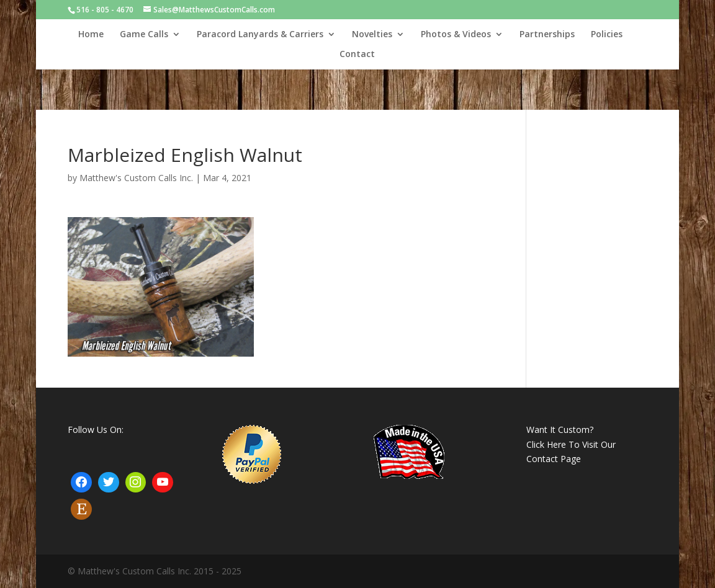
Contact (357, 55)
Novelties (372, 35)
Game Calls (144, 35)
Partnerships (547, 35)
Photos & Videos (456, 35)
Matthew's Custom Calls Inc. (136, 178)
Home (91, 35)
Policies (607, 35)
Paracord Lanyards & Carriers (260, 35)
